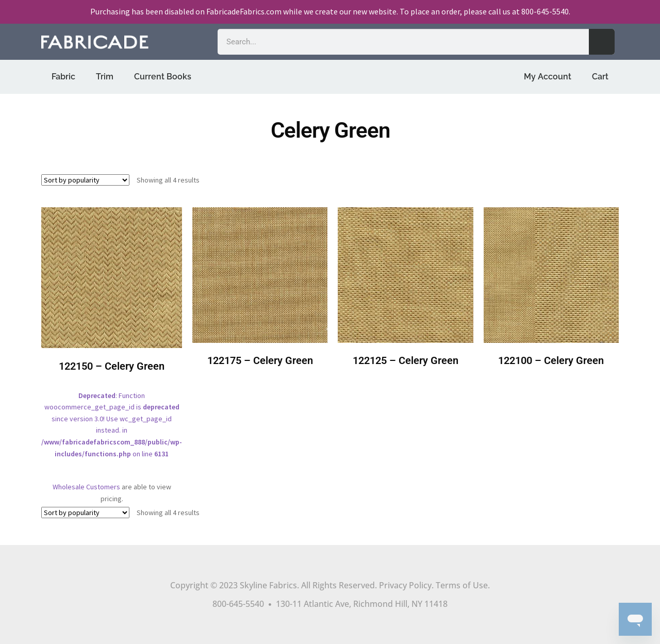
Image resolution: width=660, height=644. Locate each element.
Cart (600, 77)
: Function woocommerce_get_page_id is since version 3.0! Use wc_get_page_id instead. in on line (112, 340)
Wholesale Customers (86, 487)
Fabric (63, 77)
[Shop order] (85, 180)
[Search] (602, 42)
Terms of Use (462, 585)
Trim (105, 77)
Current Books (163, 77)
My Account (548, 77)
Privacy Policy (405, 585)
